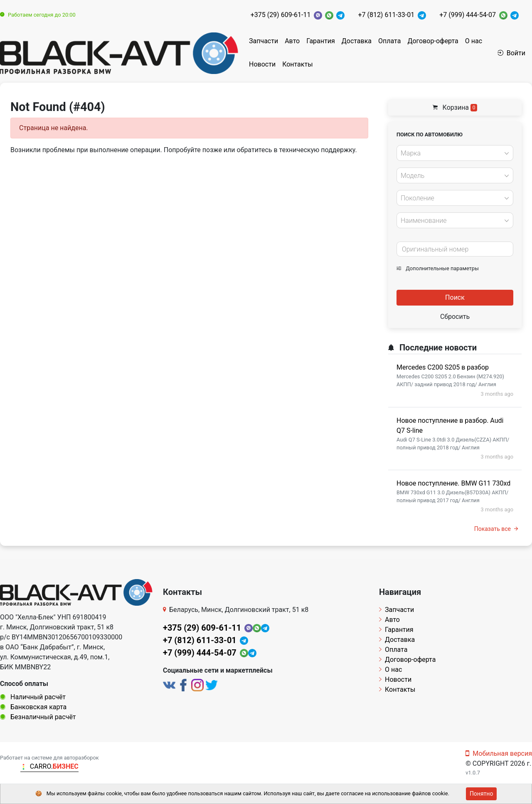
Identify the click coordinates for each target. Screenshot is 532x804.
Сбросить (455, 317)
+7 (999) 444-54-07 (468, 15)
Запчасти (264, 41)
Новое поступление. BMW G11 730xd (453, 483)
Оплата (389, 41)
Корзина (455, 107)
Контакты (297, 64)
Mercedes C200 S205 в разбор (443, 367)
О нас (474, 41)
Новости (262, 64)
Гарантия (321, 41)
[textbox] (453, 153)
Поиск (455, 297)
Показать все (496, 529)
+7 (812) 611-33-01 (386, 15)
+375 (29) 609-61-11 (281, 15)
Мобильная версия (499, 753)
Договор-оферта (433, 41)
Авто (292, 41)
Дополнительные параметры (438, 268)
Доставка (357, 41)
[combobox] (455, 153)
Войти (511, 53)
